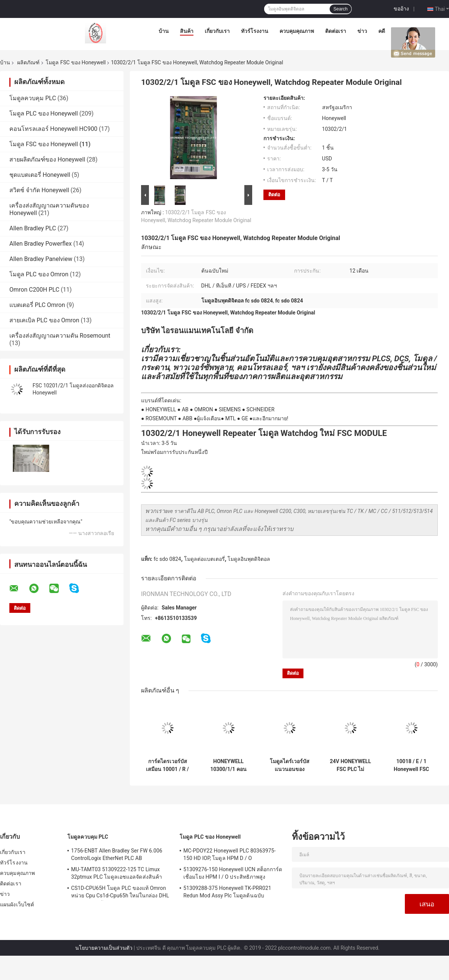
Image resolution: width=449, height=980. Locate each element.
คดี (382, 31)
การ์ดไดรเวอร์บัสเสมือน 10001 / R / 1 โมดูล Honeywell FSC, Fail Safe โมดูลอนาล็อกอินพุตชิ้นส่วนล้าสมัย (167, 765)
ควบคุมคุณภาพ (297, 31)
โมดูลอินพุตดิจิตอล (249, 559)
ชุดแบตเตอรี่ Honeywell (40, 175)
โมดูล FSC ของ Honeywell (76, 62)
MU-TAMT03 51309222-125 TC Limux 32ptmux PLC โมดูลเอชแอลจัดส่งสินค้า (117, 873)
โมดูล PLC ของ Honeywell (44, 113)
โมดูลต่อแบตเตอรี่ (204, 559)
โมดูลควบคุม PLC (33, 98)
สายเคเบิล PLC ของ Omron (44, 320)
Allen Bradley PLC (33, 228)
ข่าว (362, 31)
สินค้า (187, 31)
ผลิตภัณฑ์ (28, 62)
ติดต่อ (274, 195)
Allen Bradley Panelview (41, 259)
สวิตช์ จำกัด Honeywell (39, 190)
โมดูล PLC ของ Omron (39, 274)
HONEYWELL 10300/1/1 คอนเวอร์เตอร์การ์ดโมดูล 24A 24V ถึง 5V (228, 765)
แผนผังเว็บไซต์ (17, 904)
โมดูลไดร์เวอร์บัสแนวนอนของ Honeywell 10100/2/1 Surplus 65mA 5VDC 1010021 (289, 765)
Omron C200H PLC (34, 290)
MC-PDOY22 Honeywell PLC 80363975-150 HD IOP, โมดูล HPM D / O (230, 854)
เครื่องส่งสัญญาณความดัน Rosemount (60, 336)
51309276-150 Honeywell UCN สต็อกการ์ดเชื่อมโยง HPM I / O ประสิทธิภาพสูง (233, 873)
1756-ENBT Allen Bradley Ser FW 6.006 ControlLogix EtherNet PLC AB (117, 854)
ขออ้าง (401, 9)
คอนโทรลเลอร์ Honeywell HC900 (53, 129)
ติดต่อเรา (336, 31)
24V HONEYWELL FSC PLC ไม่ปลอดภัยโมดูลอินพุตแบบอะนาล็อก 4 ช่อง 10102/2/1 (350, 765)
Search (340, 9)
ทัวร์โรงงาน (255, 31)
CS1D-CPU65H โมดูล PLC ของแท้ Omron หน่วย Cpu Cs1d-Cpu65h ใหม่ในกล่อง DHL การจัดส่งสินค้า (120, 893)
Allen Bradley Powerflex (41, 244)
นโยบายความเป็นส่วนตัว (104, 948)
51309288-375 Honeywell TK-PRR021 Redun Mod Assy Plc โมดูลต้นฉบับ (227, 892)
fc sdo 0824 (167, 559)
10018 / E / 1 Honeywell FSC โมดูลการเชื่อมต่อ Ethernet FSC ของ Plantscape (411, 765)
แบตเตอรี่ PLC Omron (37, 305)
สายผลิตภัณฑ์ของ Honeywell (47, 159)
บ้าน (164, 31)
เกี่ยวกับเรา (217, 31)
